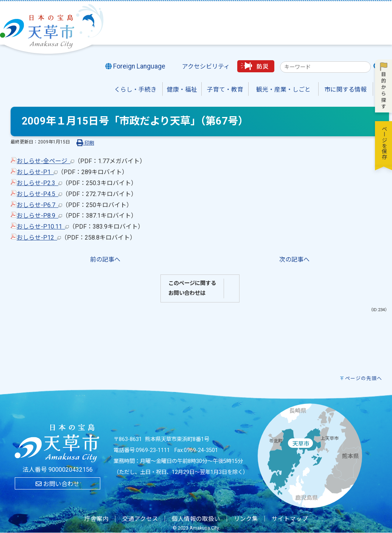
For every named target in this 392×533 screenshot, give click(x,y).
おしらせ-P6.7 (39, 205)
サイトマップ (290, 519)
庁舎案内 (96, 519)
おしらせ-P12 (39, 238)
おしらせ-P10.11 (43, 227)
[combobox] (325, 67)
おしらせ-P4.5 (39, 194)
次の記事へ (294, 259)
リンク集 (246, 519)
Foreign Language (135, 66)
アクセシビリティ (206, 66)
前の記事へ (105, 259)
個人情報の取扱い (196, 519)
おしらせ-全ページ (45, 161)
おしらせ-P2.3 (39, 183)
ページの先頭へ (364, 378)
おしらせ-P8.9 (39, 216)
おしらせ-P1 (37, 172)
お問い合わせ (58, 484)
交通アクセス (140, 519)
